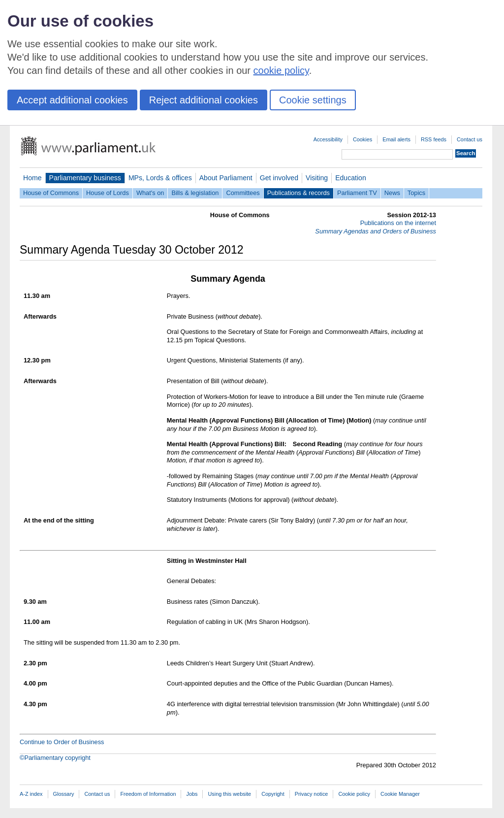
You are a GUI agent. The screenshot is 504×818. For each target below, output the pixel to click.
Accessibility (328, 139)
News (392, 193)
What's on (150, 193)
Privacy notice (312, 794)
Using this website (229, 794)
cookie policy (281, 70)
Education (351, 178)
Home (32, 178)
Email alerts (396, 139)
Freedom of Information (148, 794)
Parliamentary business (85, 178)
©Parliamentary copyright (55, 758)
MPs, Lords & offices (160, 178)
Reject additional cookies (204, 100)
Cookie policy (354, 794)
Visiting (317, 178)
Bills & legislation (195, 193)
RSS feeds (434, 139)
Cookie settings (313, 100)
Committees (243, 193)
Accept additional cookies (72, 100)
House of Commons (51, 193)
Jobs (192, 794)
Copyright (273, 794)
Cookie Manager (400, 794)
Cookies (362, 139)
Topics (416, 193)
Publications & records (299, 193)
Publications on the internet (398, 223)
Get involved (279, 178)
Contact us (470, 139)
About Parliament (226, 178)
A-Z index (31, 794)
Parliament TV (357, 193)
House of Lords (108, 193)
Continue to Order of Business (62, 742)
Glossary (64, 794)
